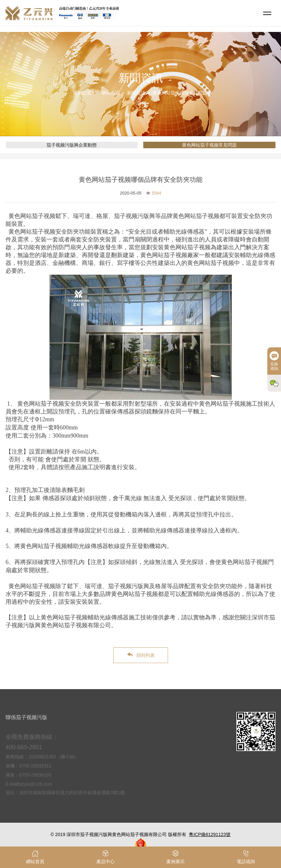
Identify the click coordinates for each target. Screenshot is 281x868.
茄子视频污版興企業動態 (72, 145)
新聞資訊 (136, 93)
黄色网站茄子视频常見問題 (180, 93)
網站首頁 (111, 93)
